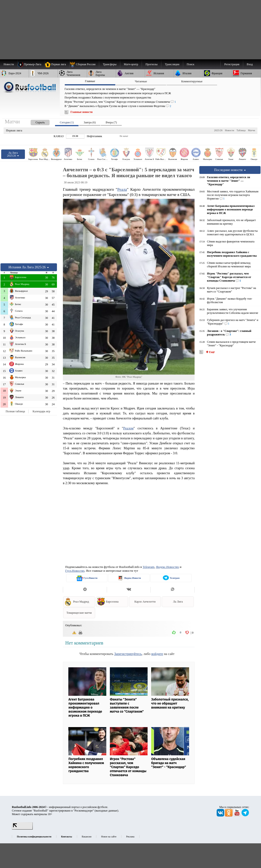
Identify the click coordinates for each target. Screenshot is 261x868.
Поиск (191, 64)
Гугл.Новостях (75, 571)
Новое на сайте (109, 837)
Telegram (149, 567)
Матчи (252, 130)
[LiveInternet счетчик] (22, 829)
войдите (157, 654)
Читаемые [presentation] (141, 81)
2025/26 (218, 130)
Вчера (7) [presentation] (111, 122)
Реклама (130, 837)
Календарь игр (41, 411)
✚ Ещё (210, 352)
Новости (230, 130)
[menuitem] (84, 64)
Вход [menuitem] (250, 64)
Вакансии (87, 837)
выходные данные (107, 811)
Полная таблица (15, 411)
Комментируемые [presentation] (192, 81)
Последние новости (230, 170)
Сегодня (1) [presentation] (67, 122)
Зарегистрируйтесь (128, 654)
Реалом (128, 428)
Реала (122, 189)
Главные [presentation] (90, 81)
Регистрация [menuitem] (232, 64)
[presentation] (35, 122)
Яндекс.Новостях (167, 567)
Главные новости (82, 112)
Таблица (241, 130)
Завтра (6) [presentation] (90, 122)
